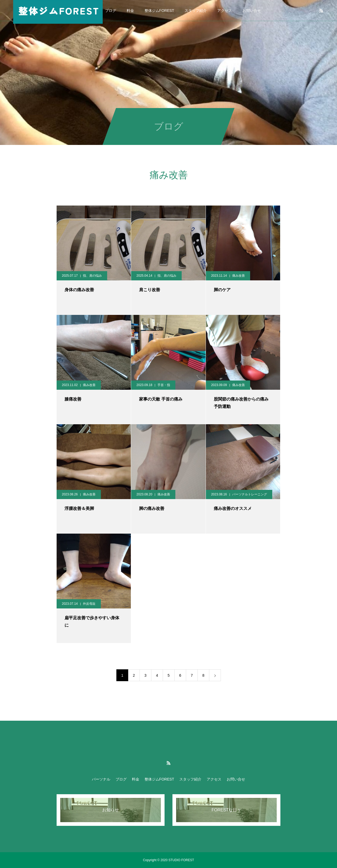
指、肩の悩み (92, 276)
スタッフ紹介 (196, 11)
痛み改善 (239, 276)
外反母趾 (89, 604)
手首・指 (164, 385)
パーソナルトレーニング (250, 494)
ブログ (111, 11)
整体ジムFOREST (159, 11)
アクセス (225, 11)
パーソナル (101, 779)
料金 (130, 11)
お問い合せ (252, 11)
